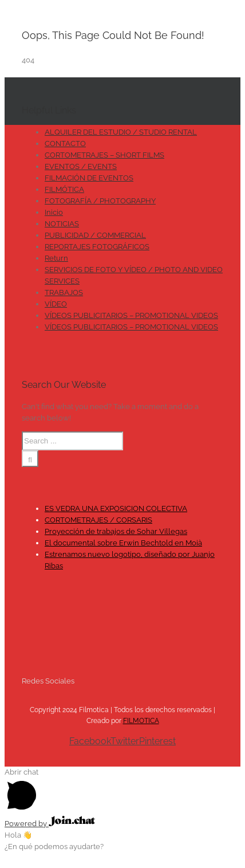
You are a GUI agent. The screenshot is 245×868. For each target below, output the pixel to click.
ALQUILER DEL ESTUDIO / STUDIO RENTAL (121, 132)
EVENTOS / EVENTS (81, 166)
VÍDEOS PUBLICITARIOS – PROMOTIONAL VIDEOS (131, 315)
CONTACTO (65, 144)
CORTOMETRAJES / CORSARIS (98, 520)
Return (56, 258)
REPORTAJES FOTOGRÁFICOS (97, 247)
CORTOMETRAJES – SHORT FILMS (104, 155)
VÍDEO (56, 304)
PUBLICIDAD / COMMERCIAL (95, 235)
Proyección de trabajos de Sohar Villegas (116, 531)
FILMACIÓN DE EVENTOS (89, 178)
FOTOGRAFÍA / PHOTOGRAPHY (100, 201)
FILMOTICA (141, 721)
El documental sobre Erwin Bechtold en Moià (123, 543)
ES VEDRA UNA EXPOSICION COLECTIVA (116, 508)
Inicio (54, 212)
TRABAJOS (64, 292)
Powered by (50, 824)
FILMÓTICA (64, 189)
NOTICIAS (62, 224)
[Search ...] (72, 441)
